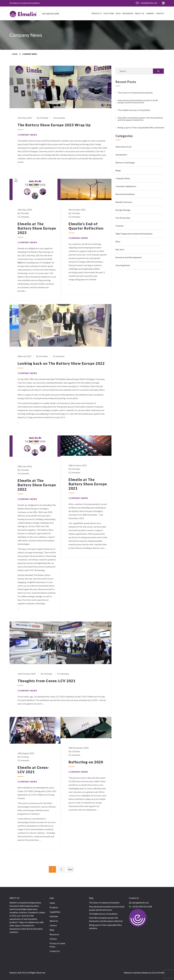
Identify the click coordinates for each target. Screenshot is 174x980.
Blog (118, 14)
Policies (53, 939)
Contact (160, 14)
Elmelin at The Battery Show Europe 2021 (88, 484)
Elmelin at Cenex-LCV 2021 (33, 770)
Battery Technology (125, 163)
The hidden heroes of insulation (134, 110)
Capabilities (55, 912)
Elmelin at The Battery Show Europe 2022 (37, 485)
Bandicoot (146, 973)
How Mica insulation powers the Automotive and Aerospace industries (140, 119)
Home (15, 54)
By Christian (43, 118)
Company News (27, 135)
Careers (150, 14)
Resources (128, 14)
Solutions (109, 14)
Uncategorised (123, 265)
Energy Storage (123, 210)
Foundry (120, 226)
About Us (140, 14)
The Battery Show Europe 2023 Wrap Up (54, 125)
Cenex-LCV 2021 (25, 791)
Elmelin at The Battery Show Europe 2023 (37, 228)
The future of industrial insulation (135, 93)
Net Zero (120, 250)
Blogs (118, 171)
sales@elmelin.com (147, 3)
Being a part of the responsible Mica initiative (141, 128)
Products (97, 14)
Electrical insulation (125, 194)
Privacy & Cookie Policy (57, 945)
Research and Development (129, 257)
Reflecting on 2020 (86, 762)
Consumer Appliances (126, 186)
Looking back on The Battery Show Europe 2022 (61, 363)
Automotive (121, 155)
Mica (118, 242)
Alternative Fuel (123, 147)
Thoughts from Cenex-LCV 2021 (46, 681)
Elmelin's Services (124, 202)
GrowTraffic (159, 973)
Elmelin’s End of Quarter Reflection (86, 226)
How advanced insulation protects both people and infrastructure (138, 101)
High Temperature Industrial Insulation (134, 234)
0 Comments (59, 118)
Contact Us (55, 951)
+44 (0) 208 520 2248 (140, 907)
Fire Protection (123, 218)
